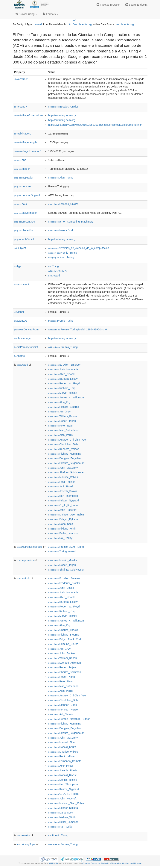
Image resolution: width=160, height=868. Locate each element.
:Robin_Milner (62, 482)
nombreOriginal (27, 195)
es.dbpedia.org (125, 24)
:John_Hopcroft (62, 510)
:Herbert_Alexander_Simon (69, 719)
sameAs (21, 321)
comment (22, 284)
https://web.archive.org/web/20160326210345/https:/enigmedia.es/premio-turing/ (95, 125)
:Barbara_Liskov (63, 379)
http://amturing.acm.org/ (62, 115)
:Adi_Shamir (61, 714)
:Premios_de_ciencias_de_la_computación (79, 248)
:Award (54, 276)
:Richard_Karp (62, 388)
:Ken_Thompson (63, 496)
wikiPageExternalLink (29, 115)
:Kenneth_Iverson (64, 449)
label (19, 312)
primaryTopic (26, 844)
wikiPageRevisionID (28, 151)
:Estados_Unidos (63, 107)
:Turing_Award (62, 551)
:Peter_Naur (61, 426)
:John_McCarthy (63, 468)
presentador (25, 222)
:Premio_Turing (63, 253)
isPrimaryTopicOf (26, 347)
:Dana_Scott (61, 524)
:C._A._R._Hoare (63, 505)
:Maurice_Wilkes (63, 477)
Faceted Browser (108, 5)
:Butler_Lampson (63, 533)
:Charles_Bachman (65, 672)
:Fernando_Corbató (65, 761)
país (21, 204)
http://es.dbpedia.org (80, 24)
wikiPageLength (26, 142)
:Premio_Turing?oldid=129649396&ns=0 (77, 329)
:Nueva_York (61, 230)
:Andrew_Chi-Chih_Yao (67, 440)
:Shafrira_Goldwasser (66, 472)
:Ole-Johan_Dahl (63, 444)
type (18, 266)
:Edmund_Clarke (63, 644)
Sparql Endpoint (136, 5)
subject (20, 248)
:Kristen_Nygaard (64, 500)
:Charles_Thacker (64, 630)
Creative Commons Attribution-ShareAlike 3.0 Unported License (112, 863)
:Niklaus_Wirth (62, 529)
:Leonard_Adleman (65, 663)
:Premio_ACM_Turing (66, 547)
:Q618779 (58, 271)
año (20, 160)
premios (25, 560)
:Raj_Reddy (60, 538)
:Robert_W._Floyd (64, 383)
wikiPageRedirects (30, 547)
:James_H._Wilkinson (66, 397)
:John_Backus (62, 653)
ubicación (24, 230)
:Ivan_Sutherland (63, 430)
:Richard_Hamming (65, 454)
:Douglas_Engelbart (65, 458)
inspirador (24, 178)
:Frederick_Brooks (64, 583)
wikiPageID (23, 134)
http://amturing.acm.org (62, 120)
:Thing (54, 266)
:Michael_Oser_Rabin (66, 515)
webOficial (24, 239)
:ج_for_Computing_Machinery (71, 222)
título (23, 578)
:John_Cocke (61, 588)
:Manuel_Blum (62, 742)
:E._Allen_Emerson (65, 365)
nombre (23, 186)
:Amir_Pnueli (61, 486)
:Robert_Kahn (62, 677)
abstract (21, 79)
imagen (22, 169)
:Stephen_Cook (63, 705)
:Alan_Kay (59, 402)
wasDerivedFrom (26, 329)
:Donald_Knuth (62, 747)
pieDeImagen (26, 213)
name (20, 356)
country (21, 107)
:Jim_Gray (59, 412)
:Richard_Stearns (64, 407)
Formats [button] (50, 14)
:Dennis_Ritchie (63, 780)
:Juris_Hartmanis (63, 369)
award (38, 24)
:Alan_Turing (61, 178)
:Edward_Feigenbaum (66, 463)
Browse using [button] (26, 14)
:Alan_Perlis (60, 435)
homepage (22, 338)
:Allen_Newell (61, 374)
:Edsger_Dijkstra (63, 519)
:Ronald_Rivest (62, 775)
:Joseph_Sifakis (63, 491)
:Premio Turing (61, 321)
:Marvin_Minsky (63, 393)
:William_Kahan (63, 416)
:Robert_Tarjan (62, 421)
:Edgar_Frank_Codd (65, 639)
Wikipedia (53, 863)
